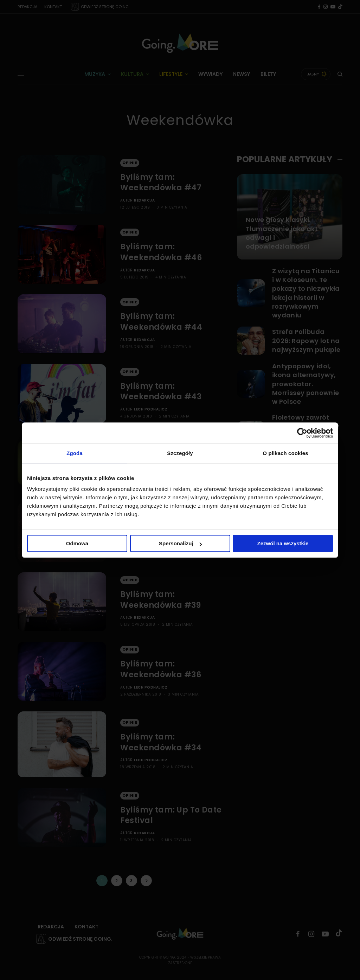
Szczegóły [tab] (180, 453)
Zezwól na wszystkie (283, 543)
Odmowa (77, 543)
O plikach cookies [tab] (285, 453)
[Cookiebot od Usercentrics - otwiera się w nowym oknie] (302, 433)
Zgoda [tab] (75, 453)
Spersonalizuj (180, 543)
